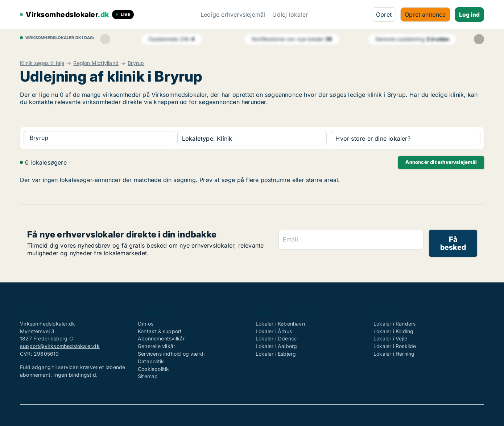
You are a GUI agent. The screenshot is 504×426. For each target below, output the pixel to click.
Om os (146, 324)
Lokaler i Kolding (393, 331)
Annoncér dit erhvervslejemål (441, 162)
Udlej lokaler (290, 15)
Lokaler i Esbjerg (276, 354)
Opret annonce (425, 15)
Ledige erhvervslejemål (233, 15)
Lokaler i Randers (394, 324)
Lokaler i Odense (276, 338)
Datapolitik (151, 361)
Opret (384, 15)
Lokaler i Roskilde (395, 346)
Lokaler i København (280, 324)
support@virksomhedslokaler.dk (60, 346)
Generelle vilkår (156, 346)
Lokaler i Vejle (390, 338)
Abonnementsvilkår (161, 338)
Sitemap (148, 376)
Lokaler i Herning (394, 354)
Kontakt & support (160, 331)
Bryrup (136, 63)
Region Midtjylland (96, 63)
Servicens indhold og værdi (171, 354)
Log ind (469, 15)
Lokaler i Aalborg (276, 346)
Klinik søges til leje (42, 63)
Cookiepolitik (154, 369)
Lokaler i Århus (274, 331)
